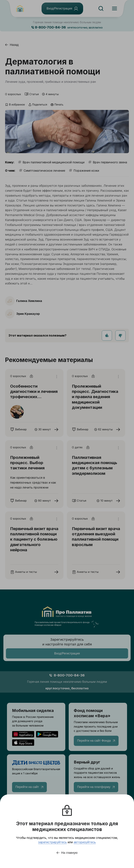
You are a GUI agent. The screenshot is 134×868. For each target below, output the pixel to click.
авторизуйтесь (85, 842)
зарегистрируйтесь (52, 842)
